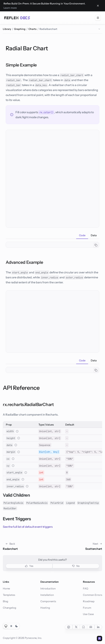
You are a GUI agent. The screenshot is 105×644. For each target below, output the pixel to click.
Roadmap (89, 601)
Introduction (48, 589)
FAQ (85, 589)
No (76, 566)
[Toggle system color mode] (6, 626)
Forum (87, 608)
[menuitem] (98, 18)
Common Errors (93, 595)
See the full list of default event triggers (28, 527)
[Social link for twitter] (76, 627)
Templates (9, 595)
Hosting (45, 608)
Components (48, 601)
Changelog (9, 608)
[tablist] (52, 235)
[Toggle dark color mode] (17, 626)
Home (6, 589)
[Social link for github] (69, 627)
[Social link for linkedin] (98, 627)
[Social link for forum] (83, 627)
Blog (6, 601)
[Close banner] (98, 6)
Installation (47, 595)
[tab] (82, 235)
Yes (29, 566)
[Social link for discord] (91, 627)
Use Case (88, 614)
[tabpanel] (52, 245)
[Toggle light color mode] (11, 626)
